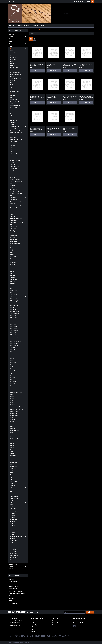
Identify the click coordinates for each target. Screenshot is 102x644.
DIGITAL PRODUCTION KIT (16, 133)
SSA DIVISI (13, 384)
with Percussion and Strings (17, 536)
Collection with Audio (15, 127)
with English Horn (14, 520)
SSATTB (12, 445)
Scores (11, 567)
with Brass (13, 513)
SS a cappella (13, 377)
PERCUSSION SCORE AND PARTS (16, 195)
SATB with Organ (14, 329)
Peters (11, 601)
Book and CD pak (14, 100)
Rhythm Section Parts (15, 244)
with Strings (13, 545)
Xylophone (13, 560)
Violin (11, 505)
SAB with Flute (13, 282)
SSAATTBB (13, 428)
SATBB (12, 352)
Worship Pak (13, 558)
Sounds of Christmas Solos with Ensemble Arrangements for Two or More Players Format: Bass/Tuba (86, 97)
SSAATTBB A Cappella (15, 430)
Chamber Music (13, 564)
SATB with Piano (14, 331)
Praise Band (13, 216)
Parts (11, 187)
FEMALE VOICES (14, 141)
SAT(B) (12, 292)
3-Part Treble (13, 59)
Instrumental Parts (14, 156)
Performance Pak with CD (16, 210)
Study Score (13, 469)
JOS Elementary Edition (15, 160)
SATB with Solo (14, 335)
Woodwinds (12, 39)
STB (11, 458)
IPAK (11, 158)
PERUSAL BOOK (14, 212)
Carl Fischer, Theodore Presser (17, 594)
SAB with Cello (13, 280)
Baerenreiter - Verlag (14, 596)
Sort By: (49, 39)
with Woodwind (14, 553)
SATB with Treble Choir (15, 341)
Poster (12, 214)
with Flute (12, 522)
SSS (11, 449)
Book (11, 98)
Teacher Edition (14, 481)
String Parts (13, 460)
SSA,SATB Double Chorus (16, 392)
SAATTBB (12, 271)
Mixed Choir (13, 175)
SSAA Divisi (13, 405)
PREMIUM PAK (13, 221)
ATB (11, 89)
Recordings (13, 233)
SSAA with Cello (14, 413)
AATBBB (12, 76)
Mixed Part (13, 177)
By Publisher (12, 569)
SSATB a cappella (14, 439)
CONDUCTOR (13, 129)
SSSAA (12, 452)
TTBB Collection (14, 498)
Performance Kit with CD (16, 206)
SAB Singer (13, 278)
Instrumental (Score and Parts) (16, 151)
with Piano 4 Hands (15, 541)
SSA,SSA (12, 394)
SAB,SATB (12, 284)
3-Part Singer (13, 57)
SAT (11, 288)
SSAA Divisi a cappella (15, 407)
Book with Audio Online (16, 106)
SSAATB (12, 422)
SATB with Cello (14, 316)
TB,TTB (12, 477)
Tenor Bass (13, 486)
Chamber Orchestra (15, 118)
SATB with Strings (14, 339)
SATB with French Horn (15, 320)
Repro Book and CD (15, 235)
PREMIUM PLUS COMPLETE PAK (17, 224)
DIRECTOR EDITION (14, 135)
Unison (12, 503)
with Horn (12, 530)
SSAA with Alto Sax (15, 411)
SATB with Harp (14, 324)
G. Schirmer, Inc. (13, 589)
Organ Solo (13, 185)
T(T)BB (12, 473)
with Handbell (13, 526)
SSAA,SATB (13, 418)
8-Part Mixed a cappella (16, 72)
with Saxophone (14, 543)
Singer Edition (13, 369)
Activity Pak (13, 81)
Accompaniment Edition (16, 78)
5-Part (11, 70)
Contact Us (35, 26)
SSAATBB (12, 424)
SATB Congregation (15, 301)
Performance (13, 198)
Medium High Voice (15, 166)
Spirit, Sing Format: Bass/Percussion (51, 65)
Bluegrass (12, 95)
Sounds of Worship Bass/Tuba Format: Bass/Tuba (70, 97)
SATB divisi (13, 303)
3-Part (11, 55)
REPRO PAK (13, 237)
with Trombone (14, 549)
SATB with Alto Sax (14, 314)
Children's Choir (14, 120)
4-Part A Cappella (14, 64)
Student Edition (14, 466)
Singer (12, 367)
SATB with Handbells (15, 322)
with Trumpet (13, 551)
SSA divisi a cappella (15, 386)
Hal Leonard (12, 579)
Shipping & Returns (23, 26)
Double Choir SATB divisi (16, 139)
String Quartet (13, 462)
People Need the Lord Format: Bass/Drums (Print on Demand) (70, 65)
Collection (12, 124)
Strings (11, 37)
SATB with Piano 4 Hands (16, 333)
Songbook (13, 371)
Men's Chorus (13, 171)
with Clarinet (13, 517)
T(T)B (11, 471)
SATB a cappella (14, 299)
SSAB (11, 432)
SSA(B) (12, 388)
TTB (11, 492)
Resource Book (14, 239)
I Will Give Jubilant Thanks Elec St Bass (53, 129)
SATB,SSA (12, 348)
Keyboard (11, 34)
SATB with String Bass (15, 337)
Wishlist (33, 623)
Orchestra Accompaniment (16, 179)
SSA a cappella (14, 382)
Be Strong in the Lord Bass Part (69, 129)
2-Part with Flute (14, 53)
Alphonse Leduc (13, 584)
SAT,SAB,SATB (13, 295)
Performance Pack (14, 208)
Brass (10, 41)
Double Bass (13, 137)
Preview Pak (13, 229)
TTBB (11, 494)
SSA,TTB (12, 398)
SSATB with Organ (14, 441)
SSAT (11, 435)
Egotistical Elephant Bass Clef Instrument (86, 65)
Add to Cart (37, 71)
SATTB (12, 356)
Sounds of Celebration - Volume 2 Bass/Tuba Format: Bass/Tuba (37, 129)
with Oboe (12, 532)
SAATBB (12, 269)
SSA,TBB (12, 396)
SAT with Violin (14, 290)
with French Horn (14, 524)
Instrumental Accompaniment (17, 154)
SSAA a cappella (14, 403)
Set (11, 365)
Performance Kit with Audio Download (16, 203)
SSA (11, 379)
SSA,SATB (12, 390)
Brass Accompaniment (15, 114)
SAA (11, 261)
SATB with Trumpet (15, 343)
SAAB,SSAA (13, 265)
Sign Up (88, 1)
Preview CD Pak (14, 227)
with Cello (12, 515)
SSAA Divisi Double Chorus (16, 409)
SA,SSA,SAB (13, 256)
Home (31, 30)
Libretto (12, 162)
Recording (12, 231)
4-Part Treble (13, 66)
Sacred (12, 286)
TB (11, 475)
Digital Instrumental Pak (16, 131)
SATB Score (13, 307)
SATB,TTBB (13, 350)
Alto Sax (12, 85)
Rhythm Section (14, 241)
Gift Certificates (35, 621)
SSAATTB (12, 426)
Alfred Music (12, 598)
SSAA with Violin (14, 415)
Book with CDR (14, 108)
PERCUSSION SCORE (15, 192)
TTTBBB (12, 500)
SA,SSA (12, 254)
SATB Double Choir (14, 305)
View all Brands (13, 603)
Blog (42, 26)
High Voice (13, 146)
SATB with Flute (14, 318)
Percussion (12, 44)
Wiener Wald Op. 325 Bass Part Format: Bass (37, 65)
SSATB (12, 437)
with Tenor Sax (13, 547)
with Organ (13, 534)
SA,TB (11, 258)
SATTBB (12, 358)
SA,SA (11, 252)
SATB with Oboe (14, 326)
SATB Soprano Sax (14, 312)
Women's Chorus (14, 556)
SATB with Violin (14, 345)
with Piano (13, 539)
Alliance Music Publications (16, 591)
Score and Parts (14, 362)
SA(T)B (12, 250)
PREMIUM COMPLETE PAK (16, 219)
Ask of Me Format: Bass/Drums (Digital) (52, 97)
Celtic (11, 116)
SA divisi (12, 248)
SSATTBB (12, 447)
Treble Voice (13, 490)
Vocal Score (13, 507)
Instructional (13, 148)
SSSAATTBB (13, 456)
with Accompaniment (15, 511)
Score (11, 360)
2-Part (11, 51)
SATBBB (12, 354)
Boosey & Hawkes (14, 586)
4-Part (11, 61)
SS (11, 375)
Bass (11, 93)
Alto (11, 83)
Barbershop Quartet (15, 91)
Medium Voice (13, 169)
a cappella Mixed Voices (16, 74)
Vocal (10, 46)
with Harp (12, 528)
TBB (11, 479)
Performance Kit (14, 200)
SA (11, 246)
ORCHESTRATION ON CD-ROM (16, 182)
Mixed (12, 173)
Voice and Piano (14, 509)
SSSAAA (12, 454)
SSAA (11, 401)
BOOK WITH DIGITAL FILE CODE (16, 111)
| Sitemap (30, 642)
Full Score (12, 144)
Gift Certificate (75, 1)
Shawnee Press (13, 582)
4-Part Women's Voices (15, 68)
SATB (11, 297)
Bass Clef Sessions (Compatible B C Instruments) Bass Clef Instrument (37, 97)
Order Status (34, 627)
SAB (11, 273)
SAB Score (13, 275)
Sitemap (33, 631)
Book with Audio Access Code (16, 103)
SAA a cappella (14, 263)
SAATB (12, 267)
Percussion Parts (14, 190)
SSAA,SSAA (13, 420)
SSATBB (12, 443)
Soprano (12, 373)
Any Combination (14, 87)
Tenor (11, 483)
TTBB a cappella (14, 496)
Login (82, 1)
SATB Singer (13, 309)
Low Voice (13, 164)
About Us (12, 26)
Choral (11, 49)
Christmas (12, 122)
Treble (12, 488)
